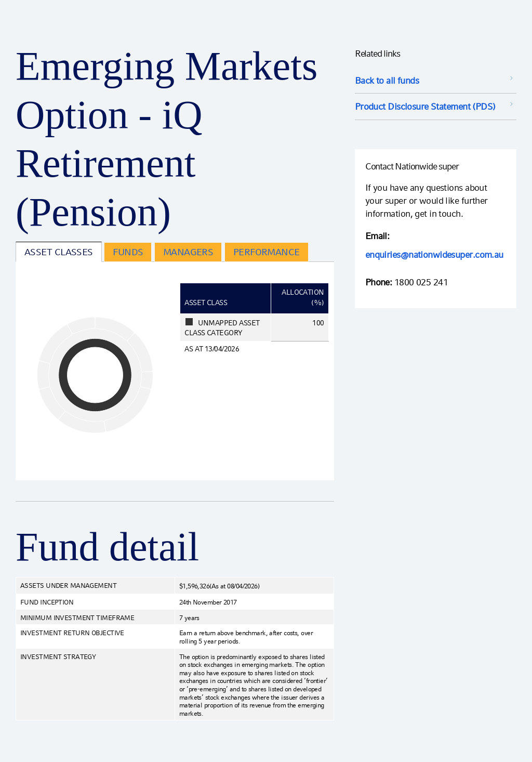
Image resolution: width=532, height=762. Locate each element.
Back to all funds (387, 80)
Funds (128, 252)
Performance (267, 252)
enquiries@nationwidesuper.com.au (434, 254)
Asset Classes (59, 252)
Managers (188, 252)
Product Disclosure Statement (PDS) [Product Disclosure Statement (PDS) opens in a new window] (425, 106)
